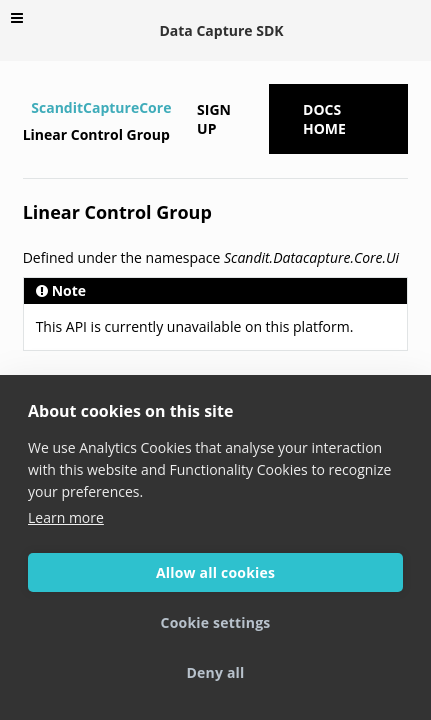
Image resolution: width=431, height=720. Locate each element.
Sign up (214, 119)
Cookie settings (216, 622)
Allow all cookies (215, 572)
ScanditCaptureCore (101, 107)
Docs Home (324, 119)
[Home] (25, 108)
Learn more (66, 517)
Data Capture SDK (221, 30)
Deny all (215, 672)
